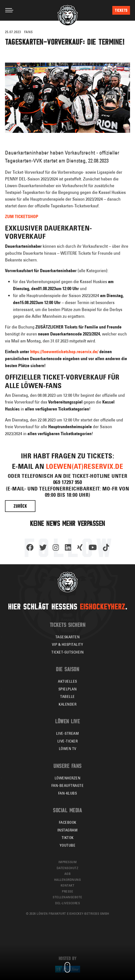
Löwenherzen (68, 778)
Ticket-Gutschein (67, 652)
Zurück (20, 506)
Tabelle (67, 696)
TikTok (68, 838)
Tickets (121, 10)
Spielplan (68, 689)
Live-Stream (68, 733)
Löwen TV (68, 749)
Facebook (68, 822)
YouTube (68, 845)
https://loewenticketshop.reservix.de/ (64, 352)
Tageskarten (68, 637)
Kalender (67, 704)
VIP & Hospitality (68, 644)
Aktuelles (67, 681)
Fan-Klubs (68, 793)
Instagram (68, 830)
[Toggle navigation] (9, 10)
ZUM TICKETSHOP (22, 217)
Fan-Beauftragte (68, 785)
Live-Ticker (68, 741)
